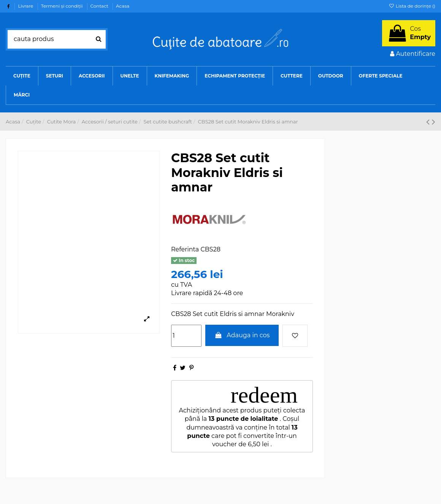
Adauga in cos (242, 335)
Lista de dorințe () (412, 6)
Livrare (26, 6)
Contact (100, 6)
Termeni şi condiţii (63, 6)
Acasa (123, 6)
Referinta (185, 249)
